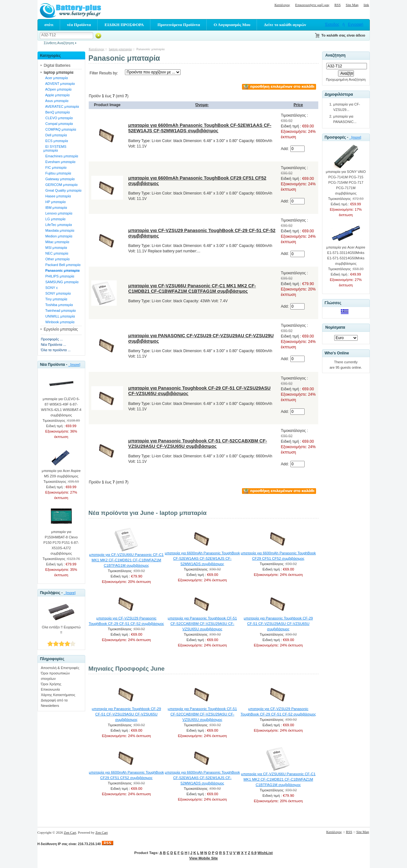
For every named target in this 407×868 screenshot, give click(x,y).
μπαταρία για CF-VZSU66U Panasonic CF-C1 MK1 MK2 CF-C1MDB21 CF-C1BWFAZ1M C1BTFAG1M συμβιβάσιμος (192, 288)
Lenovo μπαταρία (58, 213)
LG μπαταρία (54, 219)
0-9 (254, 853)
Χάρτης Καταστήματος (58, 695)
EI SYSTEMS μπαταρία (55, 148)
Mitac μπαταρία (56, 242)
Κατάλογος (282, 5)
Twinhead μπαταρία (59, 311)
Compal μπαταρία (58, 124)
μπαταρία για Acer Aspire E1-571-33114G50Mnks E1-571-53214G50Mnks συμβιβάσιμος (346, 253)
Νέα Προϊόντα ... (53, 345)
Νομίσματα (335, 327)
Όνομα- (202, 105)
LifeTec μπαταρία (58, 225)
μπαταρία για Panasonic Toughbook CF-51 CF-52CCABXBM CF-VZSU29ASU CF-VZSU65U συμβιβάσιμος (197, 444)
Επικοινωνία (50, 689)
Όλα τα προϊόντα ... (56, 350)
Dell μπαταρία (55, 135)
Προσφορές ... (52, 339)
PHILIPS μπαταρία (59, 276)
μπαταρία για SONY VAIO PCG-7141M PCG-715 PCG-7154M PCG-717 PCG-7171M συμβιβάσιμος (346, 181)
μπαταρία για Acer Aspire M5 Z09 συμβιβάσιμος (61, 472)
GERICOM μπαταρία (60, 185)
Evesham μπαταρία (59, 162)
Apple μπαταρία (56, 95)
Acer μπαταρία (55, 78)
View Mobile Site (203, 858)
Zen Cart (70, 832)
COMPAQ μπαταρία (60, 129)
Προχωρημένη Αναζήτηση (346, 79)
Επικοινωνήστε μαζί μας (312, 5)
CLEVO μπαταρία (58, 118)
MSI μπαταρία (55, 248)
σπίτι (49, 25)
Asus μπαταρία (56, 101)
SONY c (51, 288)
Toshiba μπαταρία (58, 305)
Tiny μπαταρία (55, 299)
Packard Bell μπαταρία (62, 265)
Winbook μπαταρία (59, 322)
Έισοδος (332, 24)
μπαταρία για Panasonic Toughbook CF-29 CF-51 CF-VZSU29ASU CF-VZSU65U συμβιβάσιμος (278, 624)
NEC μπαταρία (56, 253)
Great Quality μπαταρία (62, 190)
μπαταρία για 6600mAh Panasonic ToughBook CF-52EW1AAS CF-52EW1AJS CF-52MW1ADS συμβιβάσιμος (200, 128)
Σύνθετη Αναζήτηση (59, 43)
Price (298, 105)
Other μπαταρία (56, 259)
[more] (74, 365)
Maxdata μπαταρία (59, 230)
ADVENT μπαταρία (59, 84)
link (366, 5)
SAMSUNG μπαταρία (61, 282)
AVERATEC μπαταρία (61, 106)
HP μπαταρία (54, 202)
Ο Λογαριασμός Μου (232, 25)
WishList (265, 853)
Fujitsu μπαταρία (57, 173)
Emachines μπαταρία (61, 156)
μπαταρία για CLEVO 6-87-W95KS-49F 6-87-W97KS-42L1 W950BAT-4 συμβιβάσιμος (61, 405)
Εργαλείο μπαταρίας (61, 329)
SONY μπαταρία (57, 293)
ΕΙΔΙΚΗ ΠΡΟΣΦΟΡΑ (124, 25)
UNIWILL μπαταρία (59, 316)
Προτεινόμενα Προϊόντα (179, 25)
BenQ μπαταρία (56, 112)
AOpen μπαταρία (57, 89)
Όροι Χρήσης (51, 684)
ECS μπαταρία (56, 141)
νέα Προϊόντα (79, 25)
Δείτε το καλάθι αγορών (285, 25)
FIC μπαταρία (55, 167)
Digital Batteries (57, 65)
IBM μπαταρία (55, 208)
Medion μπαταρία (58, 236)
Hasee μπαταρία (57, 196)
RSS (338, 5)
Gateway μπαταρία (59, 179)
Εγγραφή (355, 24)
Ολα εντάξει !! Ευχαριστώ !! (61, 628)
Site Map (352, 5)
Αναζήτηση (335, 56)
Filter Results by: (104, 73)
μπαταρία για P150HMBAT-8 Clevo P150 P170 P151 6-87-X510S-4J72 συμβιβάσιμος (61, 541)
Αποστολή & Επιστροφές (60, 668)
